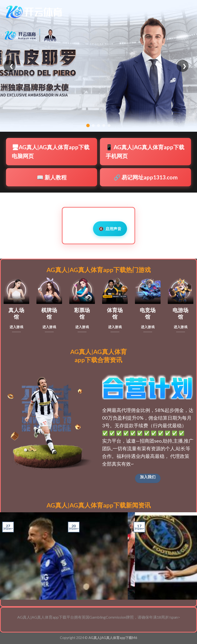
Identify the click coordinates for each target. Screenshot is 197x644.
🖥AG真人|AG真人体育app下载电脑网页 (51, 151)
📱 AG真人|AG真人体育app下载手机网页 (145, 151)
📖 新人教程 (52, 177)
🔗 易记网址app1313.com (146, 177)
